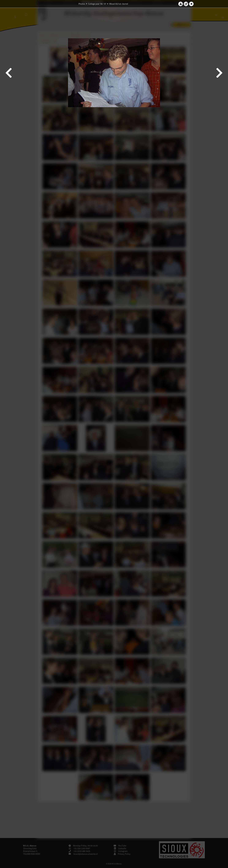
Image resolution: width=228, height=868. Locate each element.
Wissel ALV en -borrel (119, 4)
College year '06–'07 (97, 4)
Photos (82, 4)
